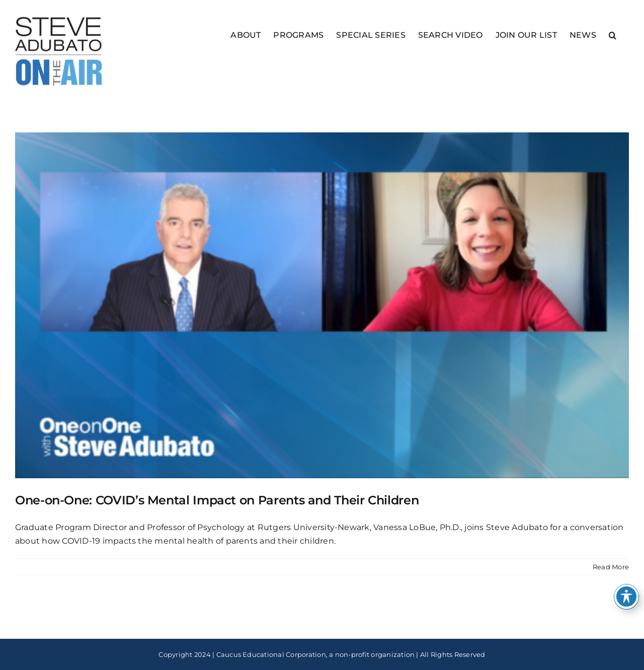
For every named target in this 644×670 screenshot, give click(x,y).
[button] (613, 34)
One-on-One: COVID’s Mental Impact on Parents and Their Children (217, 500)
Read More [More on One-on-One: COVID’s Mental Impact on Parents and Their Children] (611, 567)
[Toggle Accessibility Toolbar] (626, 597)
